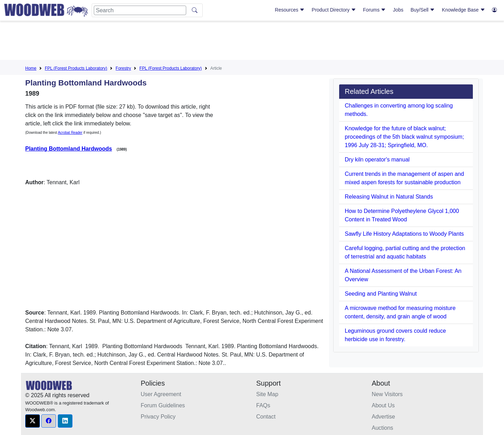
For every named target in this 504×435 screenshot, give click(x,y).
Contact (266, 417)
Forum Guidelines (163, 405)
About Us (383, 405)
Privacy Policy (158, 417)
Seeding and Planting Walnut (381, 294)
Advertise (383, 417)
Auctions (382, 428)
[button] (33, 421)
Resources (290, 10)
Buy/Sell (423, 10)
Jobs (398, 10)
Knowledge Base (464, 10)
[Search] (140, 10)
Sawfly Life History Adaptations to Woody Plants (404, 234)
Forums (374, 10)
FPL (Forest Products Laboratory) (76, 68)
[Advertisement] (252, 42)
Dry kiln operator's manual (377, 160)
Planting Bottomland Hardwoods (69, 149)
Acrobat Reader (70, 133)
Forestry (123, 68)
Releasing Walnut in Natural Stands (389, 197)
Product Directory (334, 10)
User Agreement (161, 394)
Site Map (267, 394)
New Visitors (387, 394)
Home (31, 68)
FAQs (263, 405)
